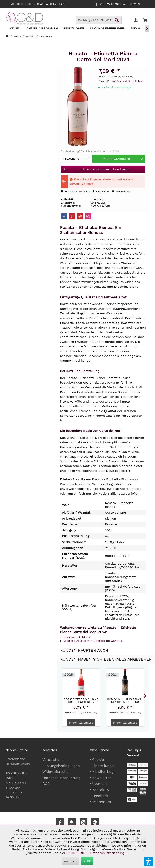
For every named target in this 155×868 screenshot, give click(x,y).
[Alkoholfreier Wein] (107, 29)
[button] (149, 862)
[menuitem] (145, 20)
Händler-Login (104, 772)
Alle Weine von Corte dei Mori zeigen (97, 169)
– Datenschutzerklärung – (107, 853)
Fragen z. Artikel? (76, 191)
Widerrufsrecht (55, 772)
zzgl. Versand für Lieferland (128, 81)
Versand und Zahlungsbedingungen (61, 763)
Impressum (102, 802)
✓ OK (87, 861)
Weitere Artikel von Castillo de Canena (91, 641)
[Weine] (14, 29)
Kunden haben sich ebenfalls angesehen (106, 659)
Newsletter (101, 778)
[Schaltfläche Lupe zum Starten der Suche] (117, 20)
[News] (135, 29)
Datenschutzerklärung (61, 778)
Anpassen (71, 861)
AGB (46, 784)
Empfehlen (121, 191)
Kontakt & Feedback (101, 793)
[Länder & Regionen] (41, 29)
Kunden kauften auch (84, 650)
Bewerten (101, 191)
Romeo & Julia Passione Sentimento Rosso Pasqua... (125, 700)
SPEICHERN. (76, 853)
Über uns (100, 784)
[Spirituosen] (74, 29)
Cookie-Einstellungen (104, 763)
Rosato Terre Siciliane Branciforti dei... (81, 700)
